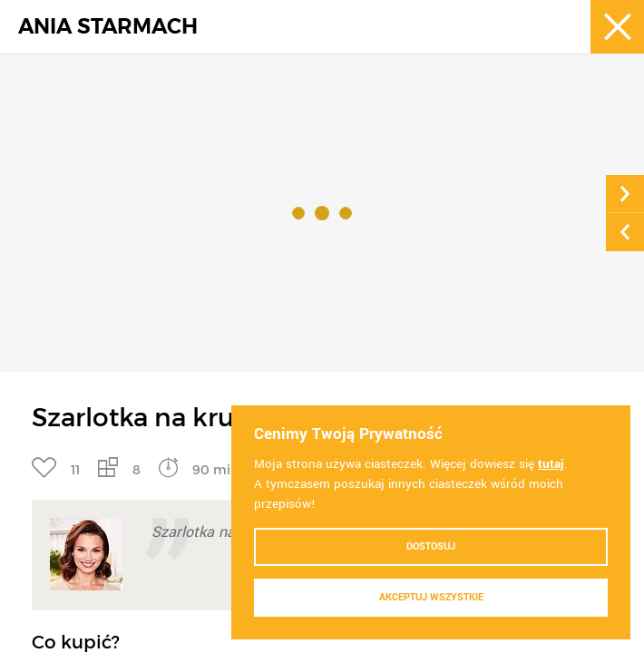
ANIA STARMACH (108, 27)
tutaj (551, 464)
